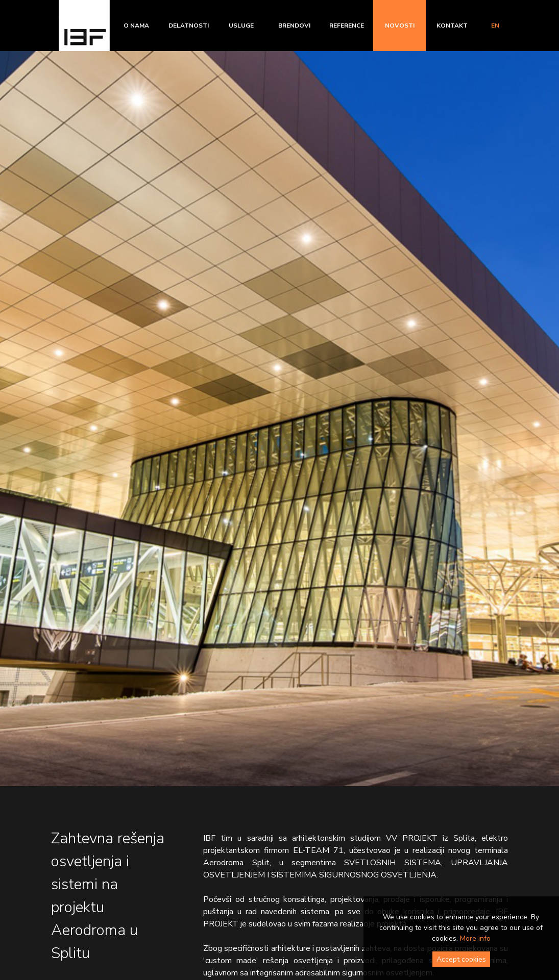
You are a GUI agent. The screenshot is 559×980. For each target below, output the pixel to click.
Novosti (400, 26)
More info (475, 938)
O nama (136, 26)
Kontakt (452, 26)
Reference (347, 26)
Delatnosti (189, 26)
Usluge (241, 26)
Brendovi (294, 26)
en (495, 26)
